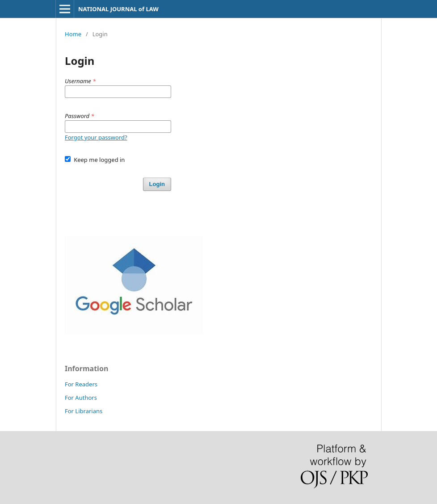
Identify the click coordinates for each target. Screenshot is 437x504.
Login (157, 184)
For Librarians (84, 411)
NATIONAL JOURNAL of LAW (118, 9)
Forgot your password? (96, 137)
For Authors (81, 398)
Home (73, 34)
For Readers (81, 384)
